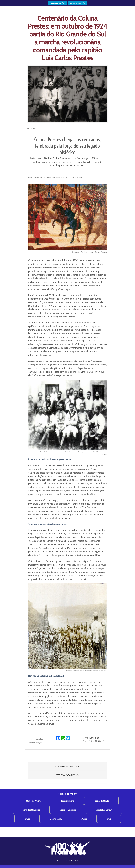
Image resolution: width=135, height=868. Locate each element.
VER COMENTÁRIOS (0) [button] (67, 775)
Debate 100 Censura (104, 810)
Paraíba (27, 819)
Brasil (109, 819)
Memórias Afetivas (34, 801)
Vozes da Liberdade (68, 810)
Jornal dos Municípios (31, 810)
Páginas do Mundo (101, 801)
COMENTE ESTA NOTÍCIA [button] (67, 766)
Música (84, 819)
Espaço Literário (68, 801)
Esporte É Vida (56, 819)
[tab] (68, 766)
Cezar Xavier (36, 177)
